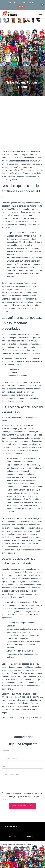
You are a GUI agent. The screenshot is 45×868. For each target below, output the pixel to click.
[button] (42, 5)
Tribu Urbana (11, 826)
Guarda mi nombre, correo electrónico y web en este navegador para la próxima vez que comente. (22, 797)
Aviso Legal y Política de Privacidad (22, 837)
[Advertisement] (22, 42)
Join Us (21, 6)
